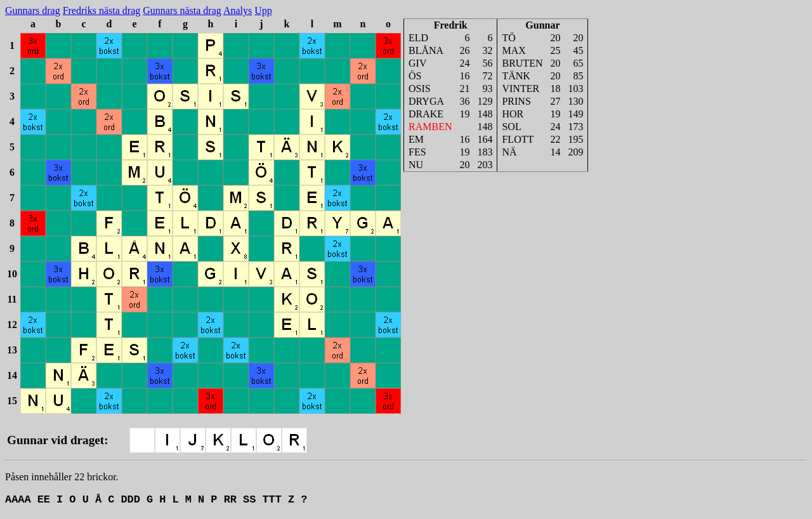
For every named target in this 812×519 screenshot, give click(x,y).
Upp (263, 10)
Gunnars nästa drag (182, 10)
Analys (238, 10)
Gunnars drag (33, 10)
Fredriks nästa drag (102, 10)
